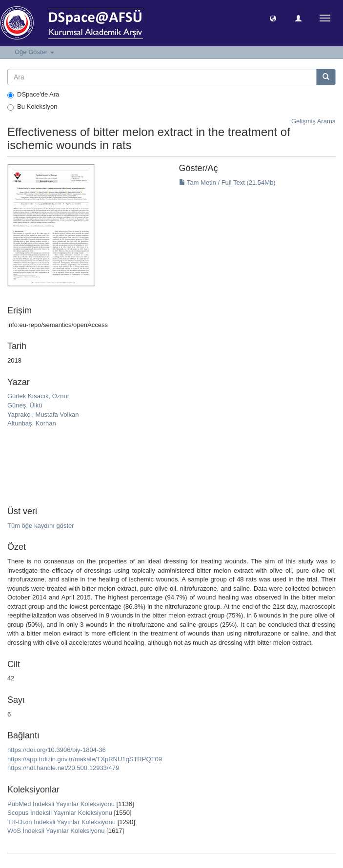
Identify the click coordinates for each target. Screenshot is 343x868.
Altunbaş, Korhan (32, 423)
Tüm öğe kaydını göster (41, 526)
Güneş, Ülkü (25, 405)
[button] (273, 18)
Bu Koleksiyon (32, 107)
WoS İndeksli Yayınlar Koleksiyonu (56, 831)
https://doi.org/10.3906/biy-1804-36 (57, 750)
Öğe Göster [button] (34, 52)
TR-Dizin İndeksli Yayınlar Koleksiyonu (61, 822)
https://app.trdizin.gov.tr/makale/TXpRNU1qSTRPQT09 (85, 759)
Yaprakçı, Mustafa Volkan (43, 415)
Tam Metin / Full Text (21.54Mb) (227, 183)
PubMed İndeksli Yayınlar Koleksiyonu (61, 804)
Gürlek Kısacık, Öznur (38, 396)
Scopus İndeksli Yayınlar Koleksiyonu (60, 813)
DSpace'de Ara (33, 95)
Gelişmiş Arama (313, 121)
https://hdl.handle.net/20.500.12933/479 (63, 768)
